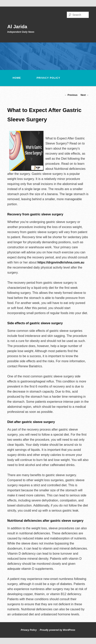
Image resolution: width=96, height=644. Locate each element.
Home (17, 78)
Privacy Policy (48, 78)
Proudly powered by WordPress (58, 630)
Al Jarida (17, 27)
